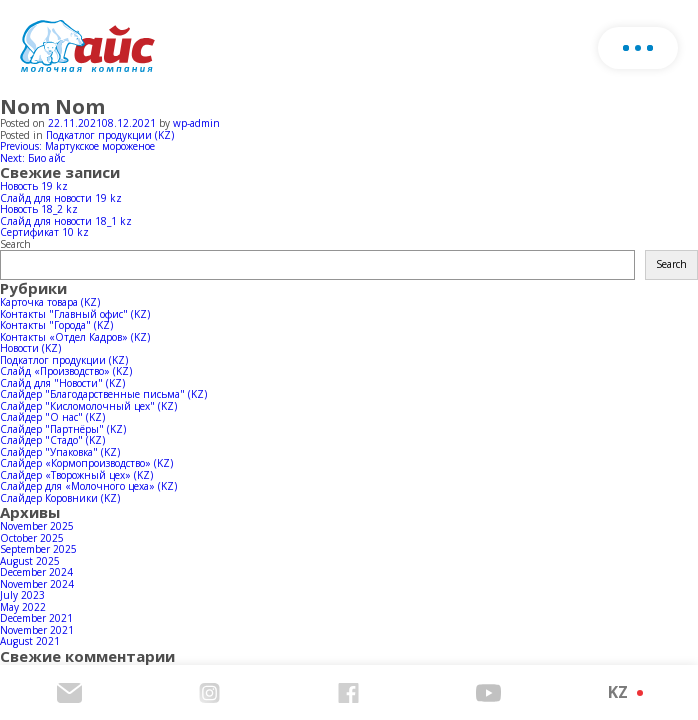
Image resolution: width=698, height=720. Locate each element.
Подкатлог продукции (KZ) (110, 135)
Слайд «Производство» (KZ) (66, 371)
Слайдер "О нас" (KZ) (52, 417)
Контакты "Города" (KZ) (56, 325)
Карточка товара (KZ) (50, 302)
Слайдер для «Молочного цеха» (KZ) (88, 486)
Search (15, 244)
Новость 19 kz (34, 186)
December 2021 (36, 618)
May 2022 (23, 607)
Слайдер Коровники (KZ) (60, 498)
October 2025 (32, 538)
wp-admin (196, 123)
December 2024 (36, 572)
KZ (618, 692)
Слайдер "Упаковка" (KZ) (60, 452)
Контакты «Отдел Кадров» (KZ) (75, 337)
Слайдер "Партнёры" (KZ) (63, 429)
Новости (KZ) (30, 348)
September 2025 (38, 549)
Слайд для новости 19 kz (61, 198)
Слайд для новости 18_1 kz (66, 221)
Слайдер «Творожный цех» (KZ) (76, 475)
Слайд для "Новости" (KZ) (62, 383)
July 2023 (22, 595)
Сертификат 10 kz (44, 232)
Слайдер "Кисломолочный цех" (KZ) (88, 406)
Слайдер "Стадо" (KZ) (52, 440)
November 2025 (37, 526)
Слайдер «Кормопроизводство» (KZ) (86, 463)
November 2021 (37, 630)
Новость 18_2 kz (39, 209)
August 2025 (30, 561)
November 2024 (37, 584)
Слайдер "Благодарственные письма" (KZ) (103, 394)
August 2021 (30, 641)
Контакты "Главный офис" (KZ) (75, 314)
